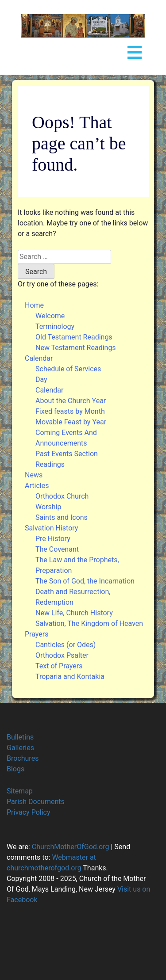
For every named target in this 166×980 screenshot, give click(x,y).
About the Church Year (71, 401)
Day (41, 379)
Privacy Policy (29, 812)
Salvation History (51, 528)
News (34, 475)
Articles (37, 486)
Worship (48, 507)
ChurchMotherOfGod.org (70, 847)
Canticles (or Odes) (66, 645)
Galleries (20, 748)
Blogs (15, 769)
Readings (50, 464)
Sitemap (20, 791)
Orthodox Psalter (62, 655)
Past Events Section (67, 454)
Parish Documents (36, 802)
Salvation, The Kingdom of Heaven (89, 623)
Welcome (50, 316)
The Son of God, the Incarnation (85, 581)
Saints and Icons (62, 517)
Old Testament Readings (74, 337)
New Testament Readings (76, 348)
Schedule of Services (68, 369)
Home (34, 305)
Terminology (55, 326)
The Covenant (57, 549)
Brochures (23, 758)
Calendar (39, 358)
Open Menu (135, 51)
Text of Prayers (59, 666)
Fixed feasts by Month (70, 411)
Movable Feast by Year (71, 422)
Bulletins (20, 737)
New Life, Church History (74, 613)
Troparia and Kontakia (70, 677)
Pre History (53, 539)
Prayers (37, 634)
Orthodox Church (62, 496)
